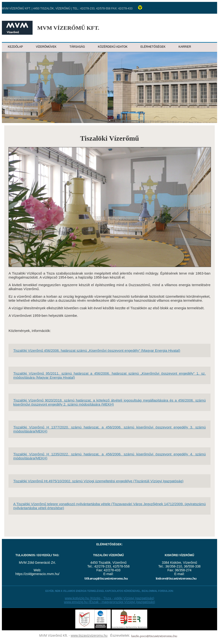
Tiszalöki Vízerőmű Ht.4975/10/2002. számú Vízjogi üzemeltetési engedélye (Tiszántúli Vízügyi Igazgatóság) (98, 481)
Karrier (185, 47)
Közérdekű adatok (113, 47)
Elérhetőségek (153, 47)
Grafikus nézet (155, 8)
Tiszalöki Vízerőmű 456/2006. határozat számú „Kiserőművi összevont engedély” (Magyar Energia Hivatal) (97, 350)
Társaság (77, 47)
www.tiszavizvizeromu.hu (89, 636)
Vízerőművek (46, 47)
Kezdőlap (15, 47)
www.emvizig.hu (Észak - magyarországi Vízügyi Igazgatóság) (109, 602)
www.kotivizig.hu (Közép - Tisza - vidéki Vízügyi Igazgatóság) (110, 598)
